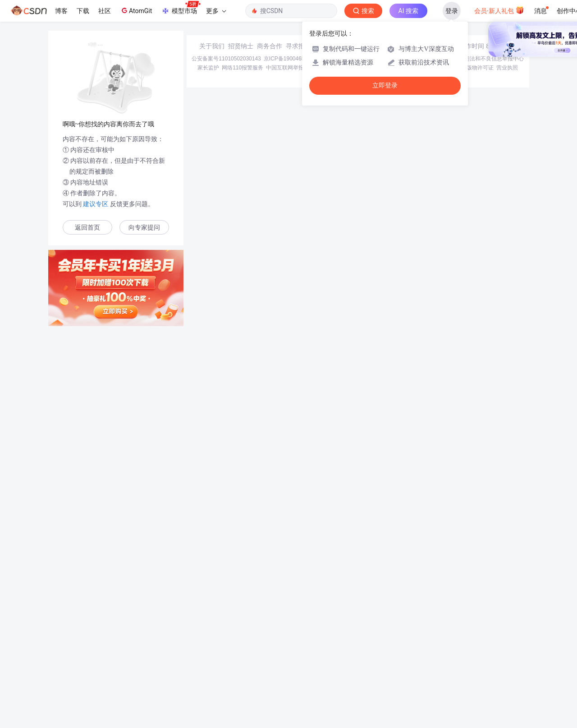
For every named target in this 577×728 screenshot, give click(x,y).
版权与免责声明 (415, 685)
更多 (216, 11)
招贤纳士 (241, 663)
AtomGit (136, 10)
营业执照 (507, 685)
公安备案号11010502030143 (226, 676)
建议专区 (96, 204)
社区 (105, 11)
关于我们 (212, 663)
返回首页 (87, 228)
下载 (83, 11)
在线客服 (443, 663)
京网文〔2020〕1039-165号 (349, 676)
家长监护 (208, 685)
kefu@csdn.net (397, 663)
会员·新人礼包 (499, 10)
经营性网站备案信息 (410, 676)
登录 (452, 11)
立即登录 (385, 85)
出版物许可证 (477, 685)
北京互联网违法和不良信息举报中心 (481, 676)
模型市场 (181, 8)
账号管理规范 (377, 685)
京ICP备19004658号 (288, 676)
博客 (61, 11)
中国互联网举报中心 (290, 685)
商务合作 (270, 663)
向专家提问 (144, 228)
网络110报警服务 (243, 685)
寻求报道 (298, 663)
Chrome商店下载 (338, 685)
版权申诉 (448, 685)
